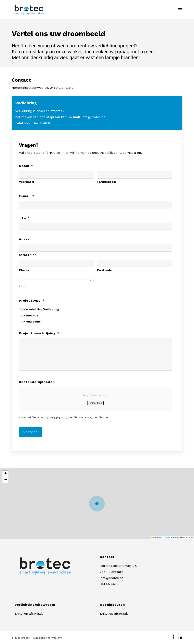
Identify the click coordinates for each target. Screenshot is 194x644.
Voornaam (27, 182)
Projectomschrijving (39, 333)
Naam (26, 166)
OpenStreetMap (173, 537)
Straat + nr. (28, 255)
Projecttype (32, 301)
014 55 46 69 (110, 584)
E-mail (27, 196)
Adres (24, 239)
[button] (180, 10)
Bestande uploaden (37, 382)
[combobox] (56, 281)
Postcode (105, 270)
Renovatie (31, 315)
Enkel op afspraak (29, 614)
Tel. (24, 218)
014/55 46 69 (42, 123)
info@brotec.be (94, 117)
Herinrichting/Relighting (41, 309)
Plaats (24, 270)
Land (23, 286)
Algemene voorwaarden (48, 638)
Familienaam (107, 182)
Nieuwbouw (32, 321)
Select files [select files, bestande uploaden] (95, 403)
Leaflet (156, 537)
